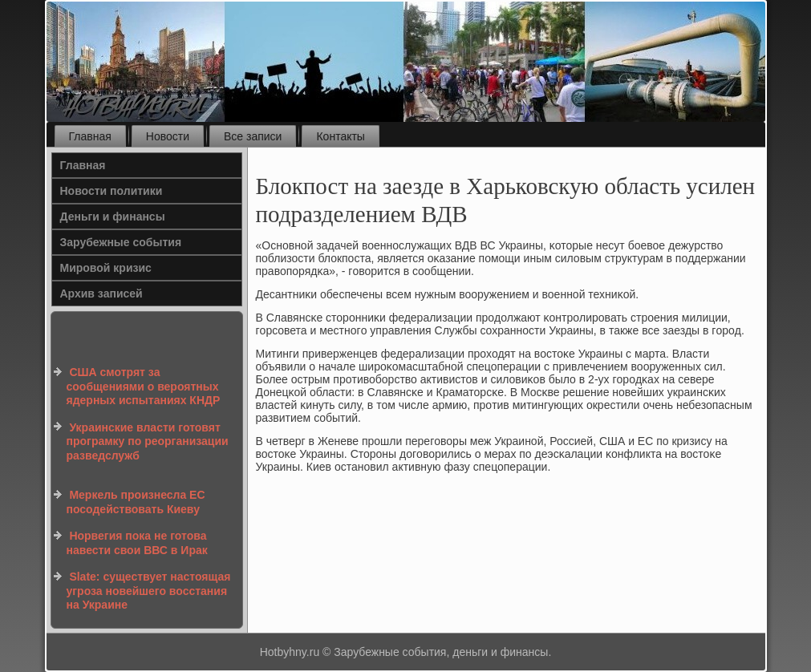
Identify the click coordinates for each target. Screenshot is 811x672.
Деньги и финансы (113, 217)
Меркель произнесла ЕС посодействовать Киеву (136, 502)
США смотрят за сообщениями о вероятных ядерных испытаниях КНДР (144, 386)
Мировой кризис (106, 268)
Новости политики (112, 191)
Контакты (340, 136)
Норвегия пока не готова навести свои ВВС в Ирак (137, 543)
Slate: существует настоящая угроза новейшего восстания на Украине (149, 591)
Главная (90, 136)
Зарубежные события (121, 242)
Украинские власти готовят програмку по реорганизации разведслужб (148, 441)
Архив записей (101, 293)
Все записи (253, 136)
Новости (168, 136)
